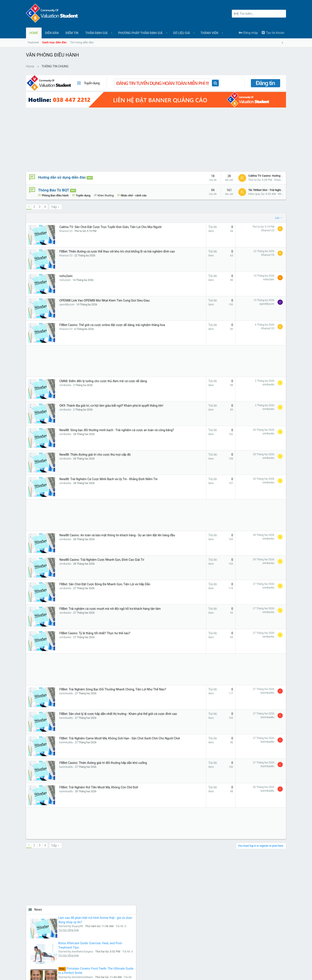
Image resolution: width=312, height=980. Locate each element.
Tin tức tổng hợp (264, 170)
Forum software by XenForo (61, 972)
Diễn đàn (119, 880)
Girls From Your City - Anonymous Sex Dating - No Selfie (267, 501)
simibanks (65, 385)
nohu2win (66, 272)
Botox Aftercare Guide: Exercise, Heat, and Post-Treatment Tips (268, 182)
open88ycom (67, 305)
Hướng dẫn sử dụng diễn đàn (62, 169)
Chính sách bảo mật (248, 958)
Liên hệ (119, 888)
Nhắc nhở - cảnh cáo (55, 191)
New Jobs (236, 333)
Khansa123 (212, 171)
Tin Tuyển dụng (263, 366)
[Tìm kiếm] (259, 14)
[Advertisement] (117, 131)
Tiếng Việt (54, 958)
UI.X (38, 958)
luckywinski (276, 555)
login (205, 880)
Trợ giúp (269, 958)
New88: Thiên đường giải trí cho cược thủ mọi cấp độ (95, 450)
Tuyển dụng (83, 187)
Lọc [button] (208, 214)
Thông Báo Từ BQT (54, 182)
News (233, 134)
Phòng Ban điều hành (55, 187)
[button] (112, 33)
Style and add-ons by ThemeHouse (120, 972)
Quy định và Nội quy (221, 958)
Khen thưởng (106, 187)
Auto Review (262, 406)
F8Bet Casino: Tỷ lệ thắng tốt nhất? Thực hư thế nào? (95, 629)
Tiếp (54, 203)
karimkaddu (66, 693)
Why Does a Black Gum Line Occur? (265, 296)
